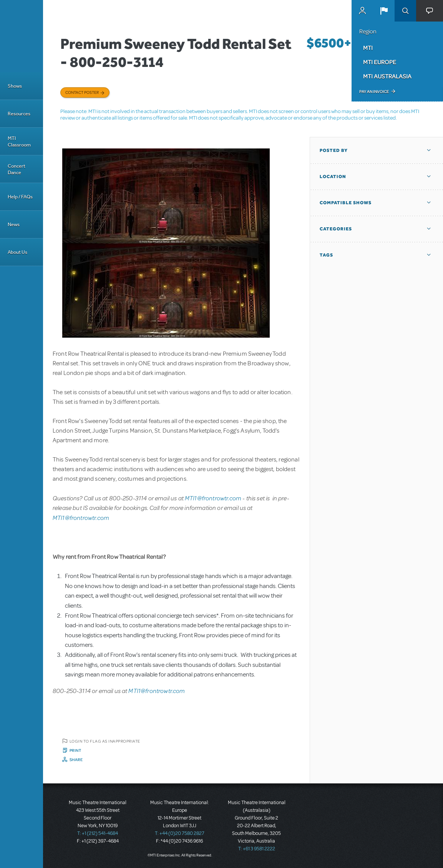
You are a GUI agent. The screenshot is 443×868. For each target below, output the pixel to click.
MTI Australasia (387, 76)
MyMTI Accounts (362, 11)
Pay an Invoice (374, 92)
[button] (384, 11)
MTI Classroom (19, 142)
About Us (17, 252)
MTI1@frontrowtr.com (213, 498)
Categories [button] (336, 229)
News (14, 224)
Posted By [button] (334, 150)
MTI (368, 48)
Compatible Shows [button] (346, 203)
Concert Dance (17, 169)
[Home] (22, 36)
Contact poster (82, 92)
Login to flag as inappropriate (105, 741)
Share (76, 760)
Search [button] (405, 11)
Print (75, 750)
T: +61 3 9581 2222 (257, 849)
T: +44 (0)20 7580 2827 (180, 833)
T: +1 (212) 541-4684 (98, 833)
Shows (15, 86)
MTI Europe (380, 62)
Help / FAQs (20, 197)
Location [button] (333, 177)
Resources (19, 114)
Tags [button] (326, 255)
